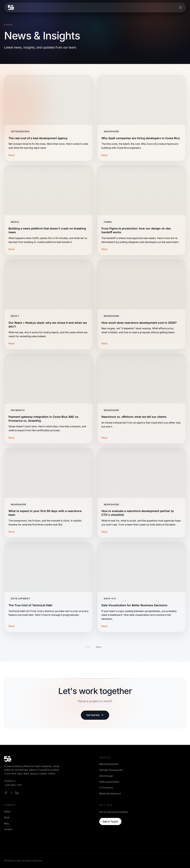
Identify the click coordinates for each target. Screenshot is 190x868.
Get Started (95, 715)
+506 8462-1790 (13, 785)
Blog (6, 823)
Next (99, 647)
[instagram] (11, 793)
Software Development (111, 770)
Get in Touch (110, 821)
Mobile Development (110, 794)
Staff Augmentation (109, 782)
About (7, 812)
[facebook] (6, 793)
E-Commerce (106, 788)
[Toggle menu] (180, 8)
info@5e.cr (10, 781)
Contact (8, 829)
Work (7, 818)
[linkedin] (17, 793)
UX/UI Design (106, 776)
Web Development (109, 764)
